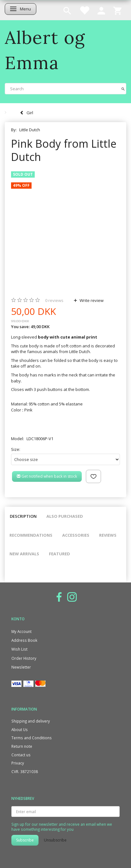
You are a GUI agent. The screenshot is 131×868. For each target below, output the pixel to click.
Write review (91, 300)
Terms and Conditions (32, 738)
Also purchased (65, 516)
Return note (22, 746)
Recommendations (31, 535)
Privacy (18, 763)
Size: (16, 449)
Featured (60, 554)
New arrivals (24, 554)
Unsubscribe (55, 840)
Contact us (21, 755)
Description (23, 516)
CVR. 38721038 (25, 771)
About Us (20, 729)
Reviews (108, 535)
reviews (54, 300)
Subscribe (25, 840)
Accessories (76, 535)
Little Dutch (30, 130)
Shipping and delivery (31, 721)
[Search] (123, 89)
